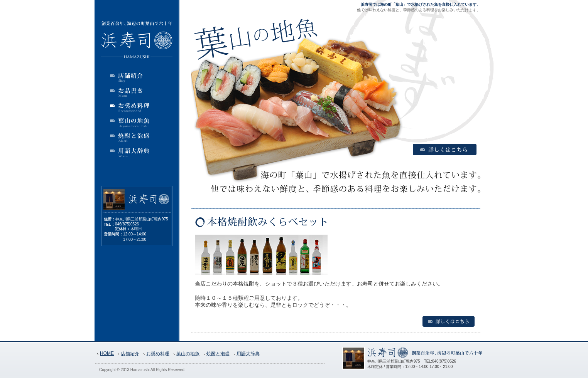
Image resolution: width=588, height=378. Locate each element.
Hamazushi (140, 370)
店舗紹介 (130, 354)
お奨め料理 (158, 354)
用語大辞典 (248, 354)
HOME (107, 353)
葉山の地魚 (188, 354)
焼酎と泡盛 (218, 354)
